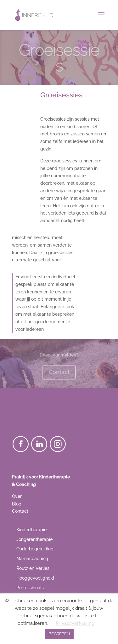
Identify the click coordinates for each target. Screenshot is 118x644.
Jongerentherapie (34, 539)
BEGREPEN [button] (59, 634)
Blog (17, 504)
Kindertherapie (31, 530)
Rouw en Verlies (33, 568)
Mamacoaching (32, 559)
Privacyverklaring (75, 623)
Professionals (30, 588)
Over (17, 496)
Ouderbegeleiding (35, 549)
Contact (59, 373)
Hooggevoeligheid (35, 578)
